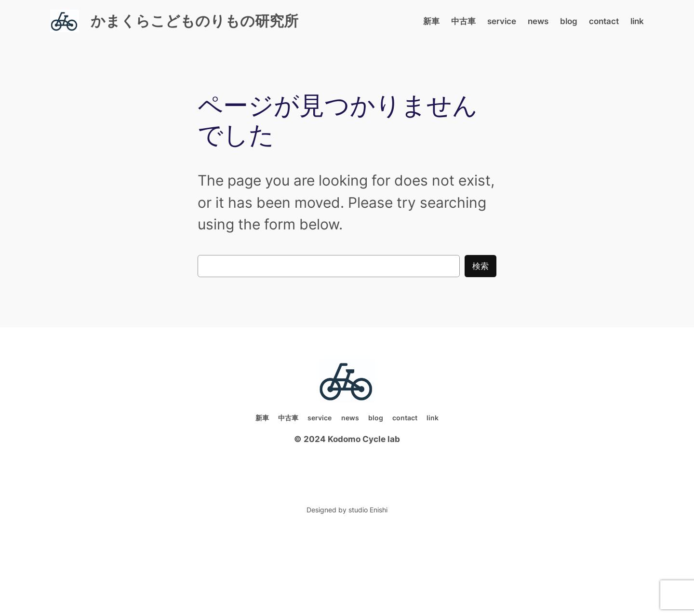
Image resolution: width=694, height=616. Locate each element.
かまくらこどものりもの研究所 (194, 21)
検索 (480, 266)
